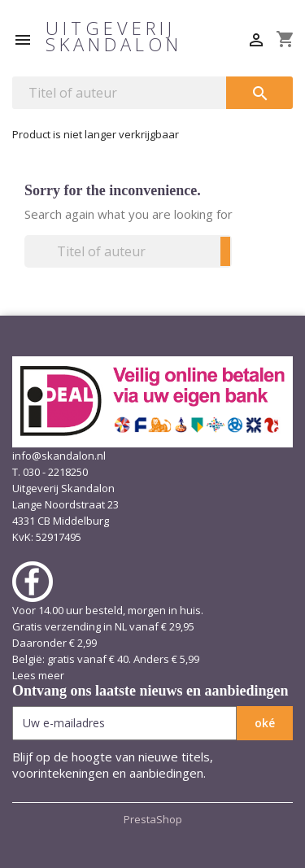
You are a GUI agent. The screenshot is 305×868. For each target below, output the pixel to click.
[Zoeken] (119, 93)
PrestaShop (153, 819)
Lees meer (38, 675)
